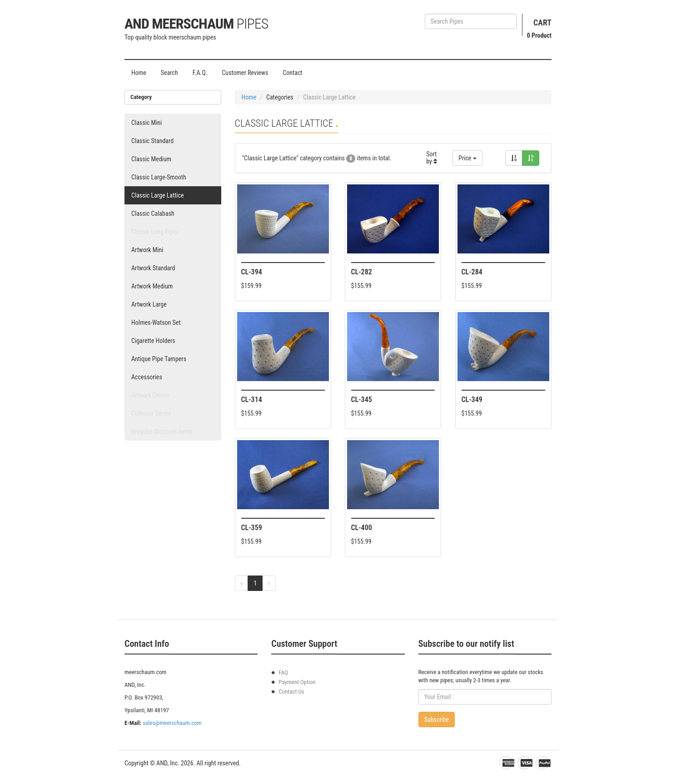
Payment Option (297, 682)
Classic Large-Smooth (159, 177)
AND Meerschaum (196, 24)
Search (169, 73)
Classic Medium (151, 159)
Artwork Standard (153, 268)
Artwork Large (149, 304)
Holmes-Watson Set (156, 323)
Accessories (147, 377)
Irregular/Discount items (162, 432)
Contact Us (291, 692)
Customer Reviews (245, 73)
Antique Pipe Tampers (159, 359)
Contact (292, 73)
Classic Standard (152, 141)
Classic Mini (147, 123)
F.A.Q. (200, 73)
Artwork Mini (147, 250)
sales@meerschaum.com (172, 723)
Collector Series (151, 413)
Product (539, 35)
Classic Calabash (153, 213)
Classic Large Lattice (158, 195)
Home (139, 73)
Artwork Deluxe (150, 395)
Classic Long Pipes (155, 232)
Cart (542, 22)
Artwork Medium (152, 286)
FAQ (283, 672)
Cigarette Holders (153, 341)
